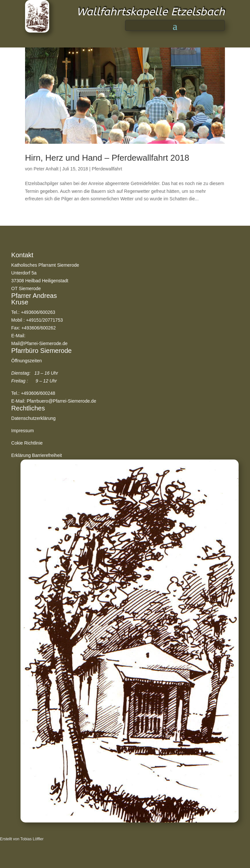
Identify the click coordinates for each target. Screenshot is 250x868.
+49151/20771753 (44, 320)
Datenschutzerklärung (34, 418)
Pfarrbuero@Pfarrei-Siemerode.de (61, 401)
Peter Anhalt (46, 169)
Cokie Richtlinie (27, 443)
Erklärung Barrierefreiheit (37, 455)
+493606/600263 (38, 312)
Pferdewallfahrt (107, 169)
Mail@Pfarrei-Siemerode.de (40, 343)
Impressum (23, 431)
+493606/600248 (38, 393)
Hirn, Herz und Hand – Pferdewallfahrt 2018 (107, 158)
